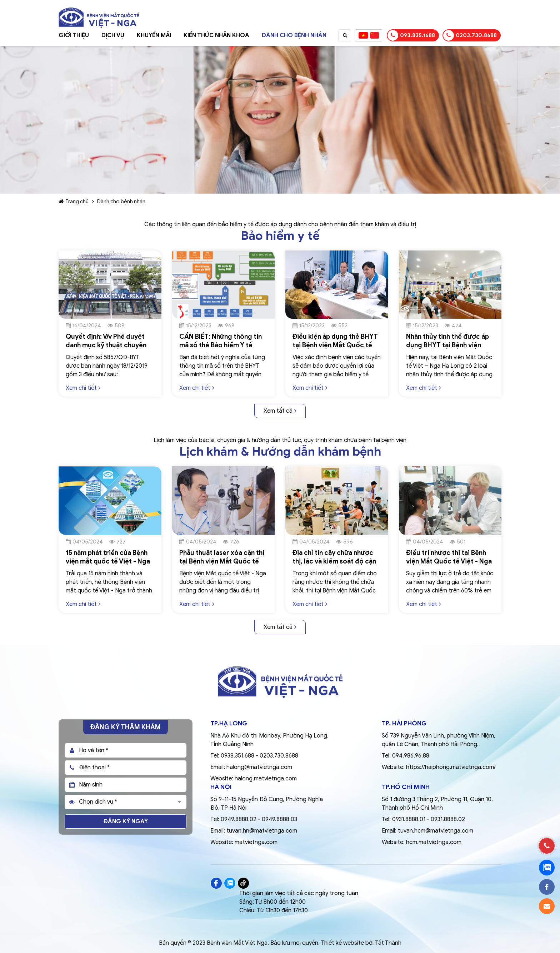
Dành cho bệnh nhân (294, 35)
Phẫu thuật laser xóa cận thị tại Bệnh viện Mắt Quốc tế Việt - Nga (222, 561)
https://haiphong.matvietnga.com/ (451, 767)
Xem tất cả (280, 411)
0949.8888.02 (239, 819)
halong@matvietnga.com (259, 767)
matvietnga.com (256, 842)
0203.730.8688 (470, 35)
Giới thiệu (74, 35)
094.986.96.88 (411, 756)
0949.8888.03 (279, 819)
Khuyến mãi (154, 35)
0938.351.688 (237, 756)
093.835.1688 (411, 35)
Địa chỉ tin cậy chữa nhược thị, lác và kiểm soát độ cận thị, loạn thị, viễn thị (334, 561)
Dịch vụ (113, 35)
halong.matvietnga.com (266, 779)
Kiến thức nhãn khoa (216, 35)
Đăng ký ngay (126, 822)
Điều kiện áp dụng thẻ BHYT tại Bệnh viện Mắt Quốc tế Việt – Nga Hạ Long (335, 345)
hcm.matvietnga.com (434, 842)
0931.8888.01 (409, 819)
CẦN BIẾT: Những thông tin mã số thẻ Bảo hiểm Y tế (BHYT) (221, 345)
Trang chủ (74, 202)
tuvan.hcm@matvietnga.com (436, 831)
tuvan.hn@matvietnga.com (262, 831)
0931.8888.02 (448, 819)
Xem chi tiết (83, 388)
